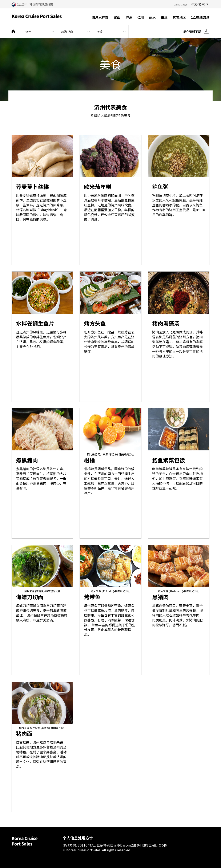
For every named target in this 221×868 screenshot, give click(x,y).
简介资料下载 (192, 32)
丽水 (152, 17)
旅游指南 (67, 32)
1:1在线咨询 (200, 17)
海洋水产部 (100, 17)
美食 (100, 32)
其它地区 (179, 17)
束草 (164, 17)
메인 (13, 31)
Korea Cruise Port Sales (37, 17)
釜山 (117, 17)
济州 (129, 17)
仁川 (141, 17)
